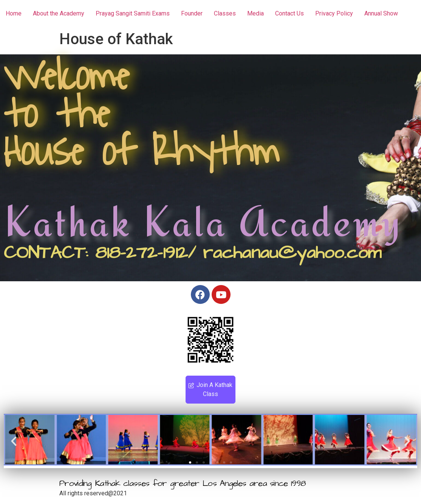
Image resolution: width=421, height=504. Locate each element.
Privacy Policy (334, 13)
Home (14, 13)
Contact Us (289, 13)
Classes (225, 13)
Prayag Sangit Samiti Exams (133, 13)
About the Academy (59, 13)
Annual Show (381, 13)
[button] (14, 441)
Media (255, 13)
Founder (192, 13)
